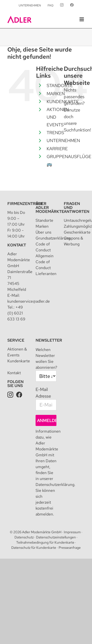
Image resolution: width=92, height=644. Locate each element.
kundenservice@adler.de (29, 301)
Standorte (44, 220)
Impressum (72, 532)
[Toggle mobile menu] (82, 19)
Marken (42, 226)
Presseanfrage (70, 548)
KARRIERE (57, 149)
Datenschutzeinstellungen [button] (56, 537)
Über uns (43, 232)
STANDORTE (60, 85)
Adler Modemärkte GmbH (42, 532)
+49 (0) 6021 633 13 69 (16, 313)
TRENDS (55, 133)
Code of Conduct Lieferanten (46, 268)
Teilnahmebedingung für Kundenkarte (45, 542)
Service (16, 340)
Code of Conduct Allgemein (45, 250)
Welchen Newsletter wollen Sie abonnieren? (46, 359)
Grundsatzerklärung (53, 238)
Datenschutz (24, 537)
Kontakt (17, 245)
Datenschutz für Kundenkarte (34, 548)
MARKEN (56, 94)
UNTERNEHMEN (63, 140)
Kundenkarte (19, 361)
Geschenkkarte (77, 232)
